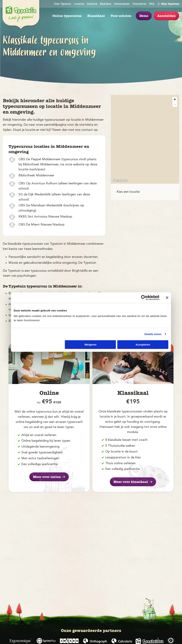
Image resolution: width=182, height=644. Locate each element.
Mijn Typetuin (168, 4)
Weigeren (90, 345)
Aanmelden (166, 16)
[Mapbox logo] (120, 181)
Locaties (79, 4)
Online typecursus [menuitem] (67, 16)
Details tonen (153, 334)
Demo (144, 16)
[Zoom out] (175, 104)
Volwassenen (122, 4)
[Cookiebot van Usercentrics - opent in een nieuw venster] (144, 298)
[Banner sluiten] (167, 298)
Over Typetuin (63, 4)
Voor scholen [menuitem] (121, 16)
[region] (145, 139)
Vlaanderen (139, 4)
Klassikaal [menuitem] (96, 16)
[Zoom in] (175, 99)
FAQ (152, 4)
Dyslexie (92, 4)
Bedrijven (106, 4)
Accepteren (143, 345)
